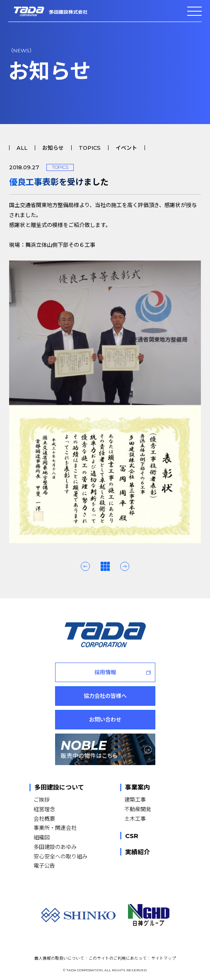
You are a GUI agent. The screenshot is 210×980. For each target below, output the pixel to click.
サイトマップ (164, 958)
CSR (132, 836)
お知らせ (53, 148)
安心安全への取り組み (60, 856)
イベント (126, 148)
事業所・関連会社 (55, 828)
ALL (22, 148)
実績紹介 (138, 852)
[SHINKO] (78, 915)
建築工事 (135, 799)
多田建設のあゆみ (55, 847)
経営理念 (44, 809)
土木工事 (135, 818)
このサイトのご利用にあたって (118, 958)
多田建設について (59, 787)
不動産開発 (138, 809)
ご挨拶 (42, 799)
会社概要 (44, 818)
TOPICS (90, 148)
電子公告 (44, 865)
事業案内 (138, 787)
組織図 (42, 837)
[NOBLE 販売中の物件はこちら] (105, 749)
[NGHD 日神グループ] (149, 915)
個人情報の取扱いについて (59, 958)
